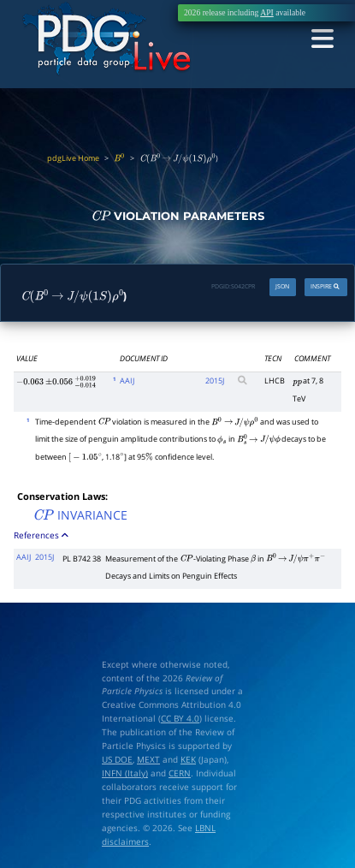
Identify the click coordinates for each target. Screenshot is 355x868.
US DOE (117, 759)
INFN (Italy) (125, 773)
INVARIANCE (80, 515)
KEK (188, 759)
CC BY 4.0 (180, 718)
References (42, 535)
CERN (180, 773)
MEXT (148, 759)
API (267, 12)
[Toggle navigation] (322, 39)
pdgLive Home (73, 158)
